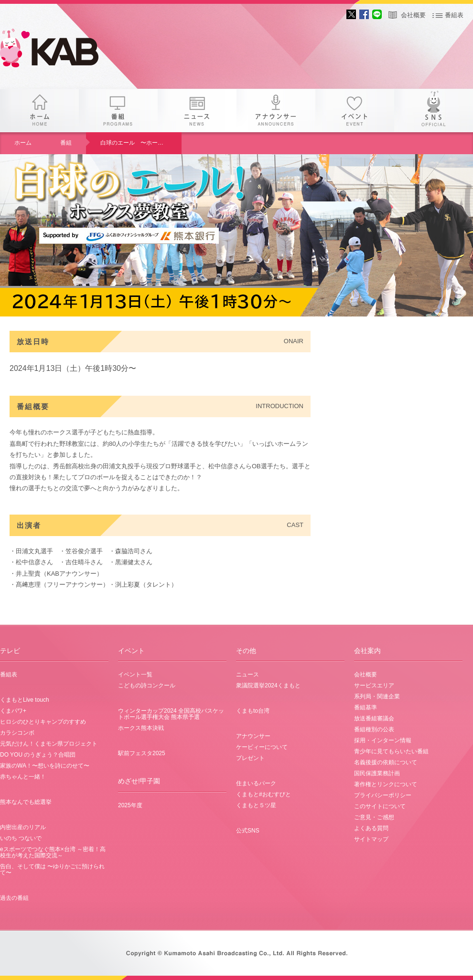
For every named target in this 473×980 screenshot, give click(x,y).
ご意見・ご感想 (374, 817)
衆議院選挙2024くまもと (268, 685)
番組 (118, 111)
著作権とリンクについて (386, 784)
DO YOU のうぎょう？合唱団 (38, 755)
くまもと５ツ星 (256, 805)
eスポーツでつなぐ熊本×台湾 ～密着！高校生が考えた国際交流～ (53, 852)
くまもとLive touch (25, 700)
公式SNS (248, 831)
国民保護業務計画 (377, 773)
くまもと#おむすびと (263, 794)
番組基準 (365, 707)
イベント (355, 111)
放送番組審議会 (374, 718)
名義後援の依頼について (386, 762)
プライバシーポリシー (383, 795)
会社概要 (413, 15)
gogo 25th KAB (57, 50)
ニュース (197, 111)
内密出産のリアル (23, 827)
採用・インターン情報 (383, 740)
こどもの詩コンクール (147, 685)
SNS (434, 111)
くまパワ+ (13, 711)
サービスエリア (374, 685)
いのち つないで (21, 838)
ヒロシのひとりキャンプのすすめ (43, 722)
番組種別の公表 (374, 729)
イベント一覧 (135, 674)
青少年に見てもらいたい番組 (391, 751)
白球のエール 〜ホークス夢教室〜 (141, 143)
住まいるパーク (256, 783)
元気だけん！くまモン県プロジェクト (49, 744)
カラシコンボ (17, 733)
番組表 (454, 15)
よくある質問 (371, 828)
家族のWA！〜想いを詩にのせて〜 (45, 766)
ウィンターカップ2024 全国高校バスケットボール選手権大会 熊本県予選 (171, 714)
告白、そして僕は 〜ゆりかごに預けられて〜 (52, 869)
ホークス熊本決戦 (141, 728)
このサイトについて (380, 806)
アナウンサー (276, 111)
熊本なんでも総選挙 (26, 802)
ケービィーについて (262, 747)
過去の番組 (14, 898)
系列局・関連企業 (377, 696)
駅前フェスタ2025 (142, 753)
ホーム (39, 111)
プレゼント (250, 758)
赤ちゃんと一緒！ (23, 777)
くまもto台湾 (253, 711)
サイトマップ (371, 839)
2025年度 (130, 805)
